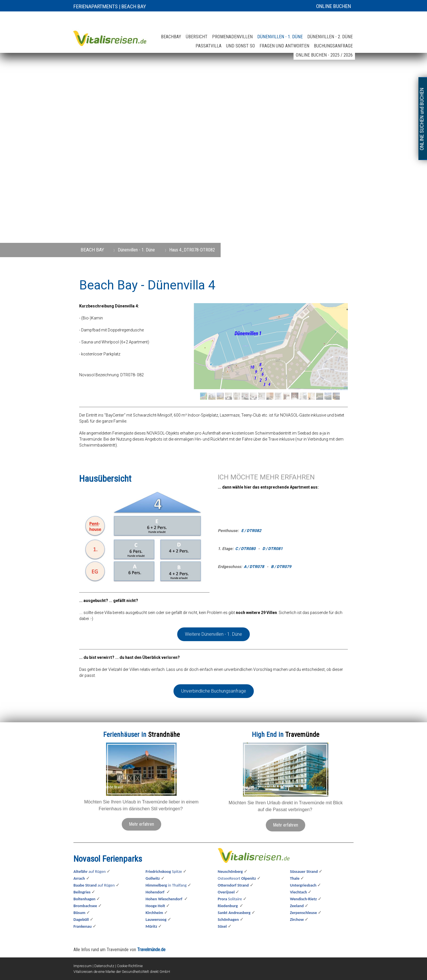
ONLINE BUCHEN (334, 6)
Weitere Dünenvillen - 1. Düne (213, 634)
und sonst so (241, 46)
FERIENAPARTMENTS (96, 6)
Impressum (83, 966)
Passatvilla (208, 46)
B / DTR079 (281, 567)
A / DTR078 (254, 567)
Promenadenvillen (232, 37)
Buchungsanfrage (333, 46)
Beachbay (171, 37)
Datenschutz (104, 966)
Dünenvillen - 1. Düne (280, 37)
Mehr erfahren (141, 824)
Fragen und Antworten (284, 46)
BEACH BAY (134, 6)
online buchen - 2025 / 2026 (324, 55)
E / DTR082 (251, 531)
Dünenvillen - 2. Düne (330, 37)
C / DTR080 (245, 549)
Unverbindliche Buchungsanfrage (214, 691)
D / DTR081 (273, 549)
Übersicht (197, 37)
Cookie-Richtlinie (130, 966)
